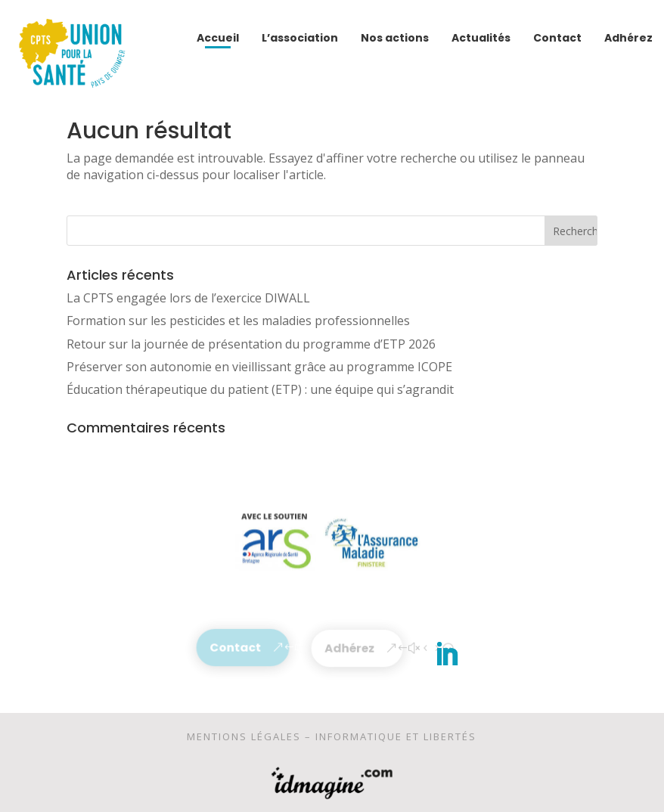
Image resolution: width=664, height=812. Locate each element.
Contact (235, 648)
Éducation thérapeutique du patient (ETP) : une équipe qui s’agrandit (260, 389)
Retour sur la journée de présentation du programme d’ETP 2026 (251, 344)
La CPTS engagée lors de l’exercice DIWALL (188, 298)
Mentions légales (244, 739)
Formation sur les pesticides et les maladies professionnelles (238, 321)
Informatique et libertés (396, 739)
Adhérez (350, 648)
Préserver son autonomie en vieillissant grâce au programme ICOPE (259, 367)
